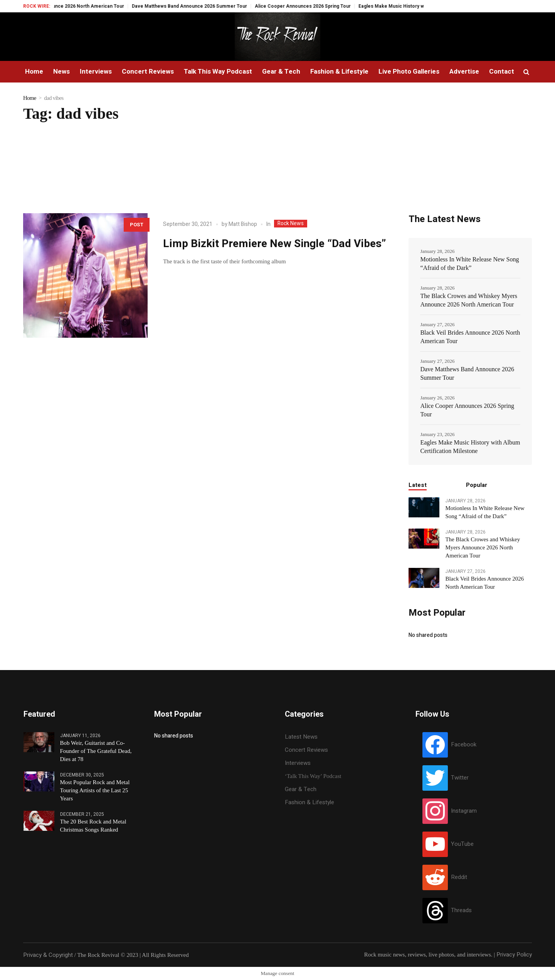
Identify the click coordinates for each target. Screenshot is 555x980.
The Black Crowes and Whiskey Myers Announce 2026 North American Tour (469, 300)
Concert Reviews (306, 750)
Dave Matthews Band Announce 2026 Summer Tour (199, 6)
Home (30, 98)
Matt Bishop (243, 224)
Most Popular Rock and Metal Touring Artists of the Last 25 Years (95, 790)
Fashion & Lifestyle (309, 802)
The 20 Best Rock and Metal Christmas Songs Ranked (93, 826)
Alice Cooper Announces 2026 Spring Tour (312, 6)
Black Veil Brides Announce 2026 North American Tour (72, 6)
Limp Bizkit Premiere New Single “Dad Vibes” (274, 244)
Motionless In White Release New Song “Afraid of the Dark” (469, 264)
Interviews (298, 763)
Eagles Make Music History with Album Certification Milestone (470, 447)
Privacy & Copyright (48, 955)
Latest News (301, 737)
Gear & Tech (301, 789)
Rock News (291, 224)
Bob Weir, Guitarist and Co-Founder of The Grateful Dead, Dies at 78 (96, 751)
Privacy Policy (514, 955)
